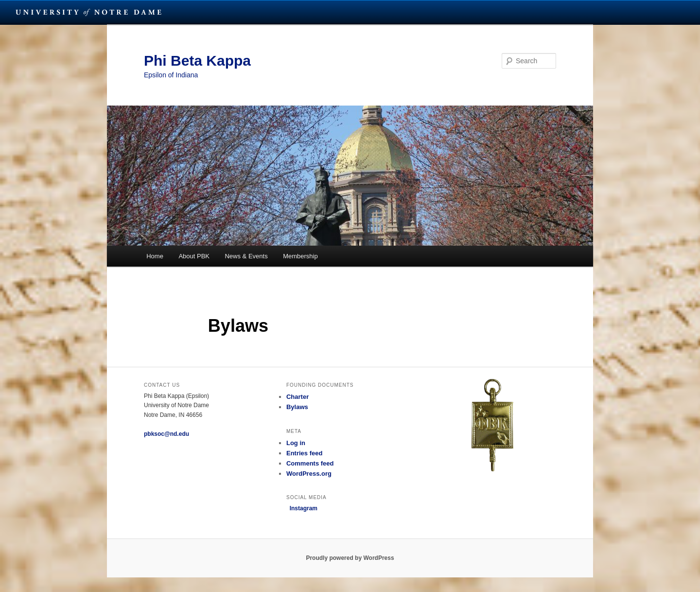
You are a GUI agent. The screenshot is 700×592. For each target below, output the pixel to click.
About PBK (194, 256)
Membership (300, 256)
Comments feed (310, 463)
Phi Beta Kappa (197, 61)
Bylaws (297, 407)
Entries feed (304, 453)
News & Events (246, 256)
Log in (296, 443)
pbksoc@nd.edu (166, 434)
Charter (297, 397)
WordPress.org (309, 474)
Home (155, 256)
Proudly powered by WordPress (350, 558)
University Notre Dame (89, 12)
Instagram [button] (302, 508)
